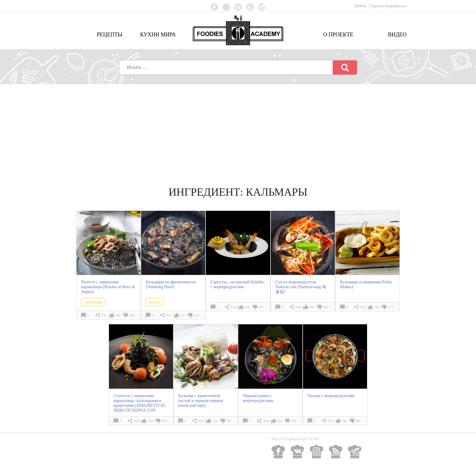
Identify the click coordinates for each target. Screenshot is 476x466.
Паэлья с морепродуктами (331, 396)
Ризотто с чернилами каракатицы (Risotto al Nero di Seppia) (108, 287)
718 (215, 421)
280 (132, 315)
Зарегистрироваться (389, 6)
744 (377, 307)
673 (391, 307)
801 (358, 421)
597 (229, 421)
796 (344, 421)
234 (197, 315)
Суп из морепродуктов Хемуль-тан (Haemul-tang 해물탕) (301, 287)
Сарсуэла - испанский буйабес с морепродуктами (238, 284)
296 (118, 315)
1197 (151, 421)
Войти (361, 6)
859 (164, 421)
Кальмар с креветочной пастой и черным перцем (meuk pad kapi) (201, 401)
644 (312, 307)
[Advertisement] (238, 130)
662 (326, 307)
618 (247, 307)
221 (183, 315)
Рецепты (110, 35)
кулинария (93, 302)
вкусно (155, 302)
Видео (397, 35)
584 (280, 421)
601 (261, 307)
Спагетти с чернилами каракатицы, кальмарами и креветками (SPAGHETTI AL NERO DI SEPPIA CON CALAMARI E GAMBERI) (140, 405)
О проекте (338, 35)
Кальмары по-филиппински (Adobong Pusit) (171, 284)
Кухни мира (158, 35)
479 (294, 421)
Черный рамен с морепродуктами (258, 398)
